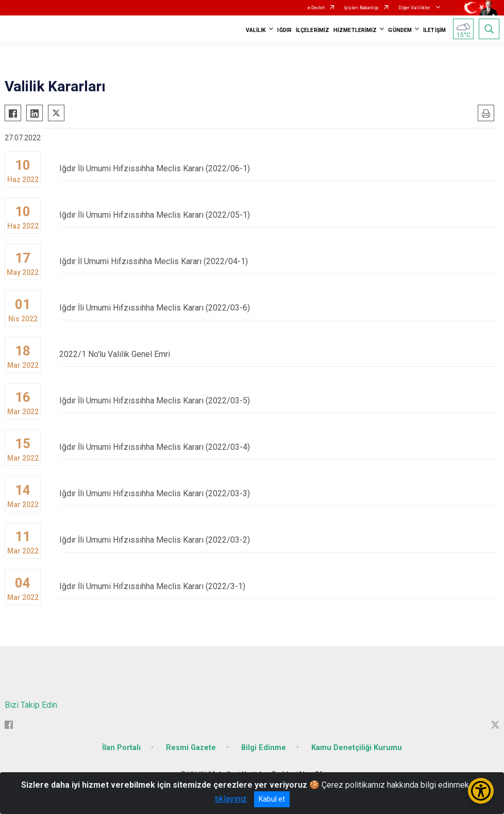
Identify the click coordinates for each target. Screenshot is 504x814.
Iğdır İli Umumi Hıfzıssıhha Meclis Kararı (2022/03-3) (279, 493)
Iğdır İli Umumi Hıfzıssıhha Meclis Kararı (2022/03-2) (279, 540)
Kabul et (272, 799)
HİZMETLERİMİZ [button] (355, 30)
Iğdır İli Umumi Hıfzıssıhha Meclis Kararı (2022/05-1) (279, 215)
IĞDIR (284, 30)
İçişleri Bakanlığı (362, 8)
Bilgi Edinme (264, 748)
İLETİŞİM (434, 30)
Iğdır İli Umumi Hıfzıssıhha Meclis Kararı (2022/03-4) (279, 447)
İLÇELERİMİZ (313, 30)
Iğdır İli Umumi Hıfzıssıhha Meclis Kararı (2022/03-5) (279, 401)
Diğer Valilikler (415, 8)
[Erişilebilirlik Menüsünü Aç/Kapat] (481, 791)
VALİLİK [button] (256, 30)
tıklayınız (231, 799)
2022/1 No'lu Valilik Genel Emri (279, 354)
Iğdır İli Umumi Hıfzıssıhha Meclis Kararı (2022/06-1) (279, 168)
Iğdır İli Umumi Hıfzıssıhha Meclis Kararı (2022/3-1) (279, 586)
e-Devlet (316, 8)
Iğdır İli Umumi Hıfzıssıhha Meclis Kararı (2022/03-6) (279, 308)
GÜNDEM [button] (400, 30)
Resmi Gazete (191, 748)
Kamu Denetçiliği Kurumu (357, 748)
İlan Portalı (121, 748)
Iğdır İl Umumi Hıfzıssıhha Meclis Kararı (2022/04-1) (279, 261)
